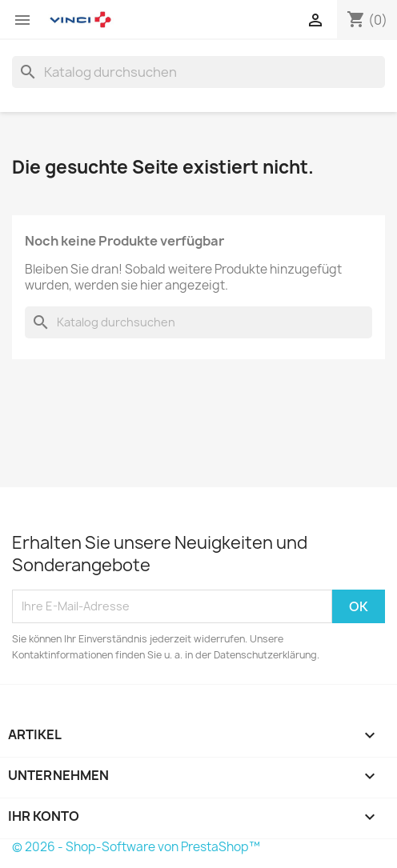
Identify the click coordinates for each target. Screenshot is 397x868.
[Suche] (198, 72)
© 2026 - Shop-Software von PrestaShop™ (136, 847)
